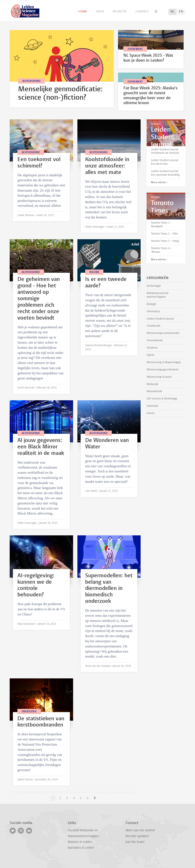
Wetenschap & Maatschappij (164, 362)
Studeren (152, 348)
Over (101, 12)
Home (83, 12)
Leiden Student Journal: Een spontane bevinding (165, 173)
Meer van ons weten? (140, 831)
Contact (142, 12)
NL (172, 12)
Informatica (153, 311)
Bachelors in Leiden (81, 848)
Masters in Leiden (80, 842)
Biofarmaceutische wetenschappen (158, 295)
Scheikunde (154, 326)
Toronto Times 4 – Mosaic (161, 250)
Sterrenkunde (155, 340)
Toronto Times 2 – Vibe (164, 234)
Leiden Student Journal (160, 319)
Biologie (151, 304)
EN (181, 12)
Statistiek (152, 406)
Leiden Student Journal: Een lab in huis (165, 162)
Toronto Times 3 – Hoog (165, 241)
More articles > (159, 183)
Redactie (120, 12)
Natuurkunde (154, 391)
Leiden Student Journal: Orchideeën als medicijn (165, 151)
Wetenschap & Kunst (159, 377)
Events (151, 413)
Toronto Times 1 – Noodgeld (161, 225)
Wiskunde (153, 384)
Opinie (150, 355)
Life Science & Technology (162, 399)
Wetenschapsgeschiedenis (163, 370)
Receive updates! (137, 836)
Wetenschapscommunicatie (163, 333)
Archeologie (154, 286)
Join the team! (135, 842)
